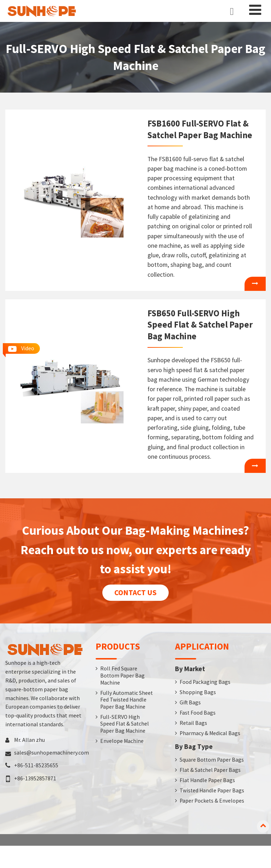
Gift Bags (190, 723)
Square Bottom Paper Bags (212, 781)
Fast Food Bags (198, 733)
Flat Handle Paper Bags (208, 802)
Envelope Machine (122, 769)
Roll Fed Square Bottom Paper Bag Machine (123, 696)
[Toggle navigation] (255, 10)
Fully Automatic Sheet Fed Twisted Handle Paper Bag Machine (122, 724)
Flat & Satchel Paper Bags (211, 791)
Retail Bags (194, 744)
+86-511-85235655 (36, 785)
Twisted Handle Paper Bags (212, 812)
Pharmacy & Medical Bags (210, 754)
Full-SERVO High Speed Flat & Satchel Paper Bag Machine (125, 752)
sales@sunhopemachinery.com (52, 772)
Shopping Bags (198, 712)
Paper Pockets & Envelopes (212, 823)
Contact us (136, 612)
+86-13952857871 (35, 798)
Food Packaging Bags (205, 702)
